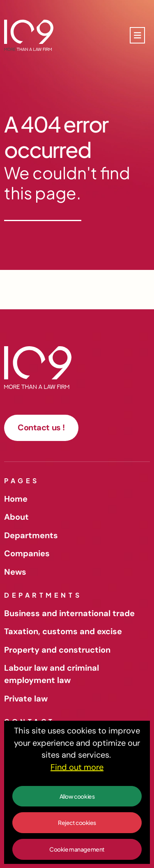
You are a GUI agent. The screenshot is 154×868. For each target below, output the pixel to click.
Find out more (77, 767)
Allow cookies (77, 796)
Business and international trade (69, 613)
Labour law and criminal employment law (52, 674)
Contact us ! (41, 427)
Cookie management (77, 849)
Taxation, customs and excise (63, 631)
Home (16, 499)
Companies (27, 553)
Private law (26, 699)
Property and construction (57, 650)
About (16, 517)
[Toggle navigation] (138, 35)
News (15, 572)
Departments (31, 535)
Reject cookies (77, 822)
